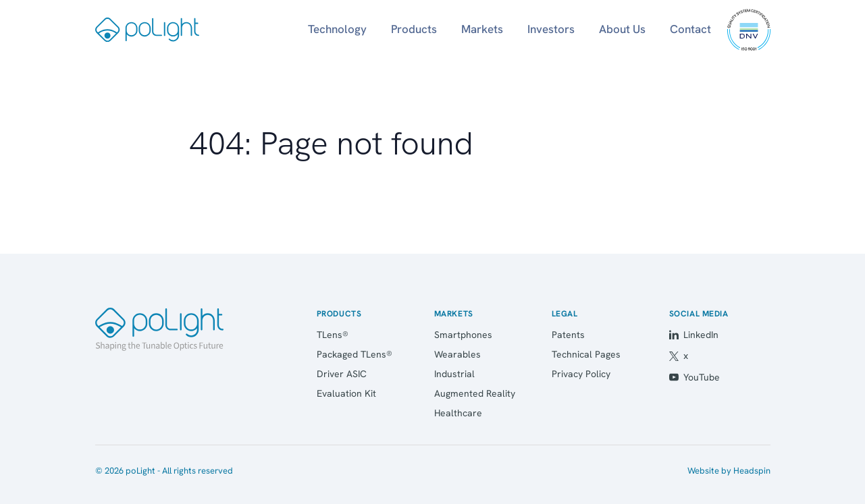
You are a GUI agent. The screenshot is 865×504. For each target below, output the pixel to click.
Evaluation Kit (346, 393)
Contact (690, 29)
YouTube (694, 377)
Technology (337, 29)
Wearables (457, 354)
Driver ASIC (342, 374)
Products (414, 29)
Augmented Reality (475, 393)
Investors (551, 29)
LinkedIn (694, 335)
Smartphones (463, 335)
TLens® (333, 335)
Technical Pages (586, 354)
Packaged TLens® (355, 354)
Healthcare (458, 413)
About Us (622, 29)
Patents (568, 335)
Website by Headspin (729, 471)
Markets (482, 29)
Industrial (454, 374)
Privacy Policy (581, 374)
